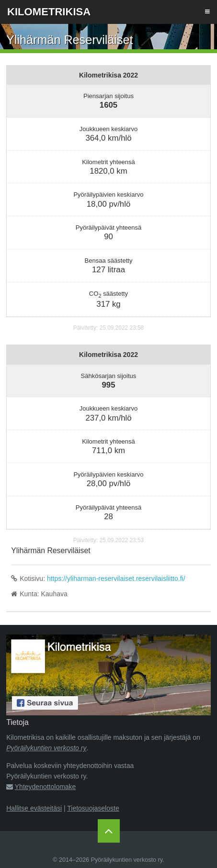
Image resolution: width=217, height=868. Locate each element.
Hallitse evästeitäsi (34, 808)
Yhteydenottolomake (46, 787)
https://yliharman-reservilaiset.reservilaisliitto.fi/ (116, 579)
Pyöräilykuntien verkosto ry (46, 748)
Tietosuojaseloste (93, 808)
